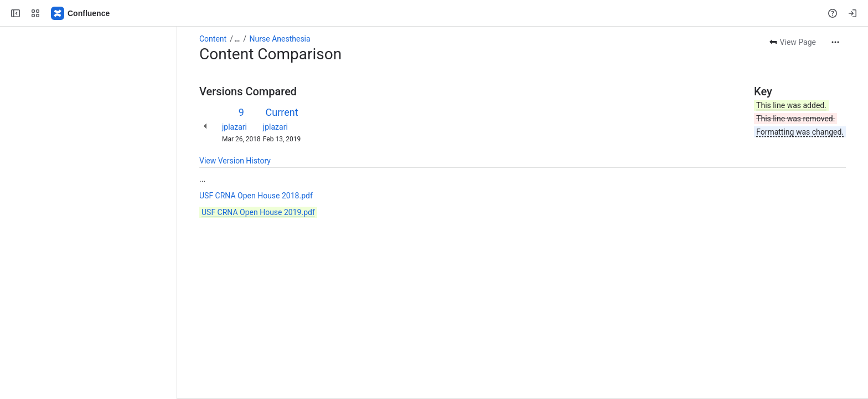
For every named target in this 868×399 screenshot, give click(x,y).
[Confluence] (81, 13)
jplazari (234, 127)
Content (213, 39)
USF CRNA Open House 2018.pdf (256, 196)
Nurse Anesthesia (280, 39)
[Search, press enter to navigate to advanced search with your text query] (432, 13)
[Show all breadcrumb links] (237, 39)
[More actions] (835, 42)
